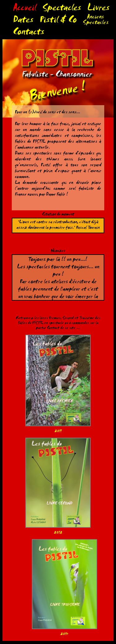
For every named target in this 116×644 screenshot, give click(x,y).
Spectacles (62, 9)
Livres (98, 9)
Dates (23, 21)
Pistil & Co (58, 21)
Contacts (29, 33)
